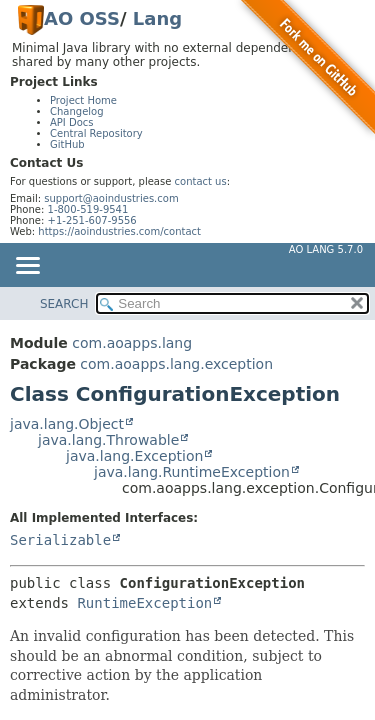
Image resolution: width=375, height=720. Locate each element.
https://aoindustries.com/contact (119, 231)
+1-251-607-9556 (92, 220)
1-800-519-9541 (88, 209)
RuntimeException (144, 603)
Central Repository (96, 133)
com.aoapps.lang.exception (176, 364)
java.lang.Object (67, 424)
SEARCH (64, 304)
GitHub (67, 144)
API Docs (72, 122)
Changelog (77, 111)
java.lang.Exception (134, 456)
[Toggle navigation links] (27, 267)
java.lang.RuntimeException (192, 472)
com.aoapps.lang (132, 343)
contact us (201, 181)
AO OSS (82, 18)
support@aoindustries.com (111, 198)
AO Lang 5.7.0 (326, 249)
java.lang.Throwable (108, 440)
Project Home (83, 100)
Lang (157, 18)
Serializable (60, 540)
